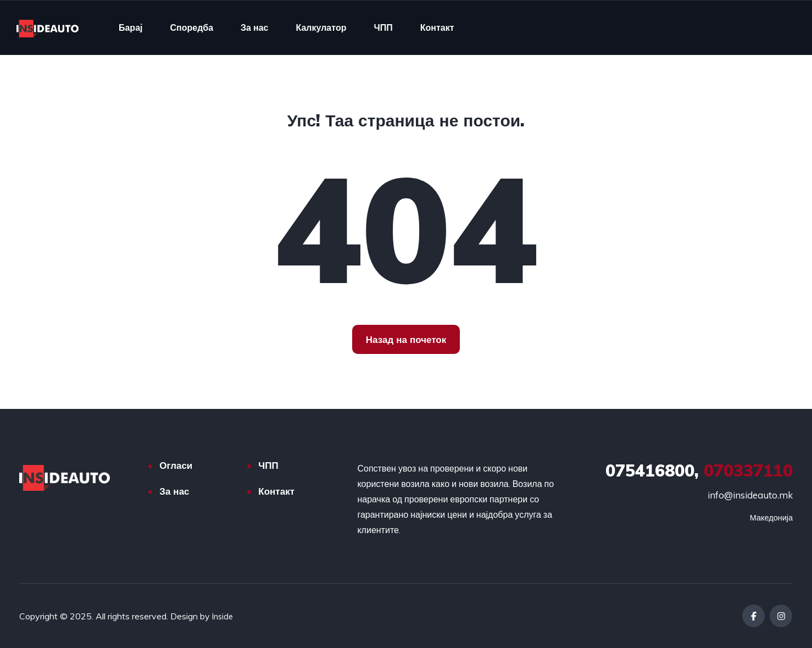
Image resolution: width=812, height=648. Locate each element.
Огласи (176, 465)
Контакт (437, 27)
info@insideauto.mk (750, 495)
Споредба (191, 27)
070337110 (699, 470)
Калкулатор (321, 27)
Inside (224, 616)
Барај (131, 27)
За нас (254, 27)
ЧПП (383, 27)
